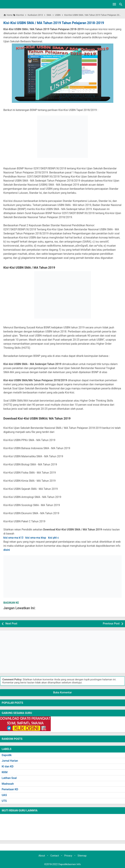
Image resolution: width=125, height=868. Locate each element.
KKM (5, 772)
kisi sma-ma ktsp (36, 538)
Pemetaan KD (10, 789)
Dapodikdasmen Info (70, 864)
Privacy (68, 856)
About (42, 856)
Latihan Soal (9, 778)
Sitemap (82, 856)
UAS (4, 795)
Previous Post (111, 624)
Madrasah (8, 784)
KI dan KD (8, 766)
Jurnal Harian (10, 761)
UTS (4, 801)
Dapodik (7, 755)
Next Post (11, 624)
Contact (55, 856)
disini (7, 550)
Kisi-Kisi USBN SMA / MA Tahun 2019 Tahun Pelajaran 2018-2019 (54, 23)
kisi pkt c (53, 538)
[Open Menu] (114, 4)
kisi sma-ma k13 (13, 538)
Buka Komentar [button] (63, 692)
